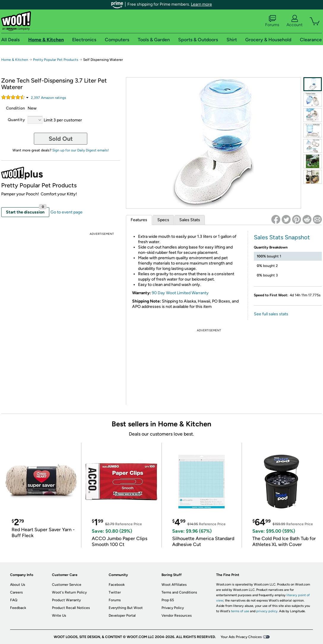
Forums (272, 21)
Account (294, 21)
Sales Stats (190, 220)
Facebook (117, 585)
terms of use (240, 611)
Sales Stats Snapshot (282, 237)
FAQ (14, 600)
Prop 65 (168, 600)
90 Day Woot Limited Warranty (180, 293)
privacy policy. (267, 611)
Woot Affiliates (174, 585)
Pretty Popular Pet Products (56, 60)
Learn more (201, 4)
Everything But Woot (126, 608)
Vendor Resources (177, 615)
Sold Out (61, 139)
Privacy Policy (173, 608)
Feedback (18, 608)
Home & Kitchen (15, 60)
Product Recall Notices (71, 608)
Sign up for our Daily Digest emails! (81, 150)
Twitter (115, 592)
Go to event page (66, 212)
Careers (16, 592)
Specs (163, 220)
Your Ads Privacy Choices (241, 637)
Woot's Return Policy (69, 592)
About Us (18, 585)
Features (139, 220)
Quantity (16, 120)
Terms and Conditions (179, 592)
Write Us (59, 615)
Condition (15, 108)
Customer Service (67, 585)
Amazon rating (49, 98)
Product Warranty (66, 600)
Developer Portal (122, 615)
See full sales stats (271, 314)
